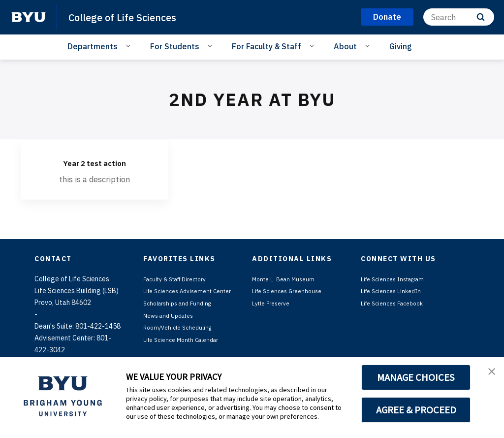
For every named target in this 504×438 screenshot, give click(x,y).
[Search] (459, 17)
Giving (401, 46)
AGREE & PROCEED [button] (416, 410)
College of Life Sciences (133, 17)
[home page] (29, 17)
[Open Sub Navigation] (130, 46)
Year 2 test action (94, 162)
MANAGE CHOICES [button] (416, 377)
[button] (488, 375)
